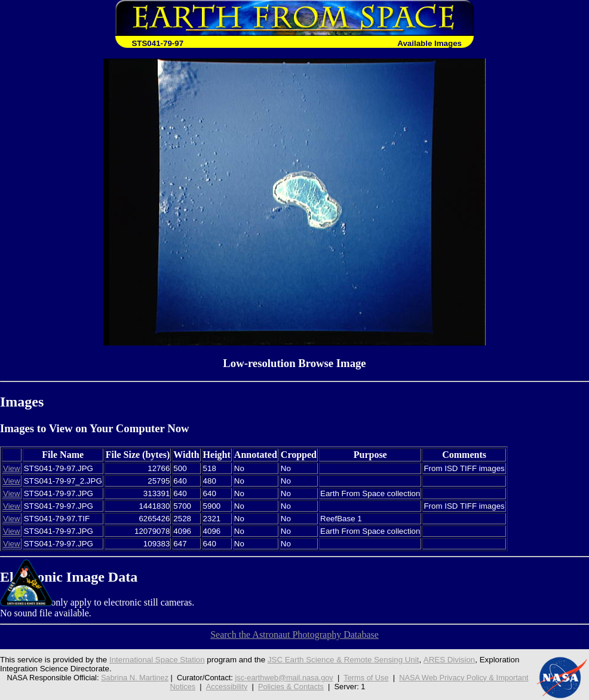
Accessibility (226, 687)
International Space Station (157, 660)
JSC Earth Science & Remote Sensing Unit (343, 660)
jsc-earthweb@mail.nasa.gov (284, 678)
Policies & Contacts (291, 687)
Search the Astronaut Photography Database (294, 635)
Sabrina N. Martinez (135, 678)
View (12, 468)
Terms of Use (366, 678)
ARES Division (450, 660)
